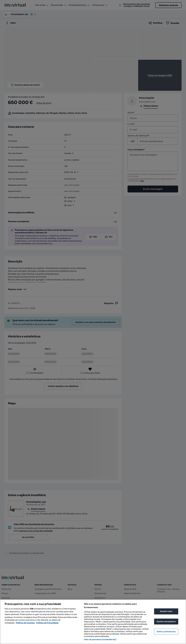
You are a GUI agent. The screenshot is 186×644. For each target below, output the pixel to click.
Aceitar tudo (166, 611)
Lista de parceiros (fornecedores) (100, 639)
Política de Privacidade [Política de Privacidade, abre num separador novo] (47, 623)
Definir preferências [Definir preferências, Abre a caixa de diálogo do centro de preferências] (166, 632)
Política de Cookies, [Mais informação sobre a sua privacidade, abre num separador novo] (26, 623)
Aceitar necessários (166, 622)
